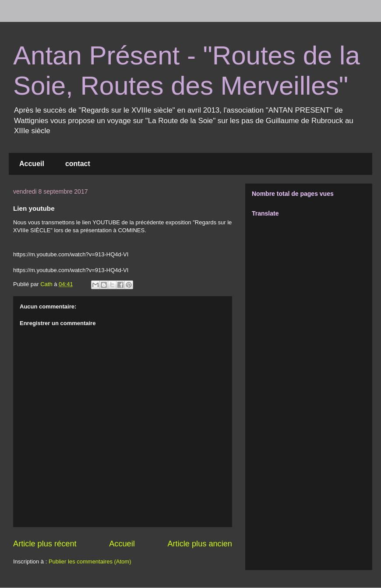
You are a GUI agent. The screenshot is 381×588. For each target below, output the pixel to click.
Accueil (32, 164)
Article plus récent (45, 544)
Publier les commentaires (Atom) (90, 561)
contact (78, 164)
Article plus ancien (200, 544)
